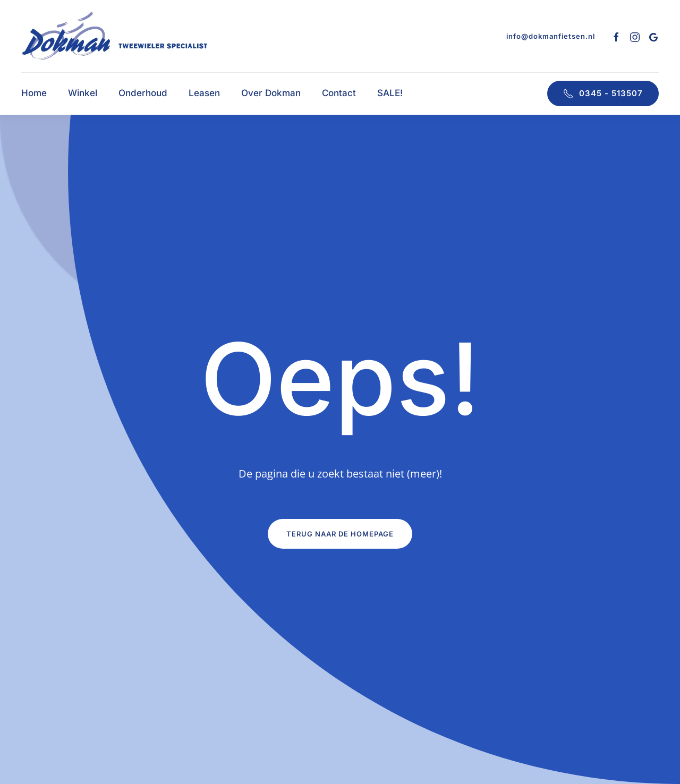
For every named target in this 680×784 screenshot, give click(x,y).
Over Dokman (271, 93)
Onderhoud (143, 93)
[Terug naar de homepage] (115, 36)
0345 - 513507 (603, 93)
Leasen (204, 93)
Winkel (83, 93)
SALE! (390, 93)
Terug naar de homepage (340, 534)
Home (34, 93)
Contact (339, 93)
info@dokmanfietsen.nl (551, 36)
